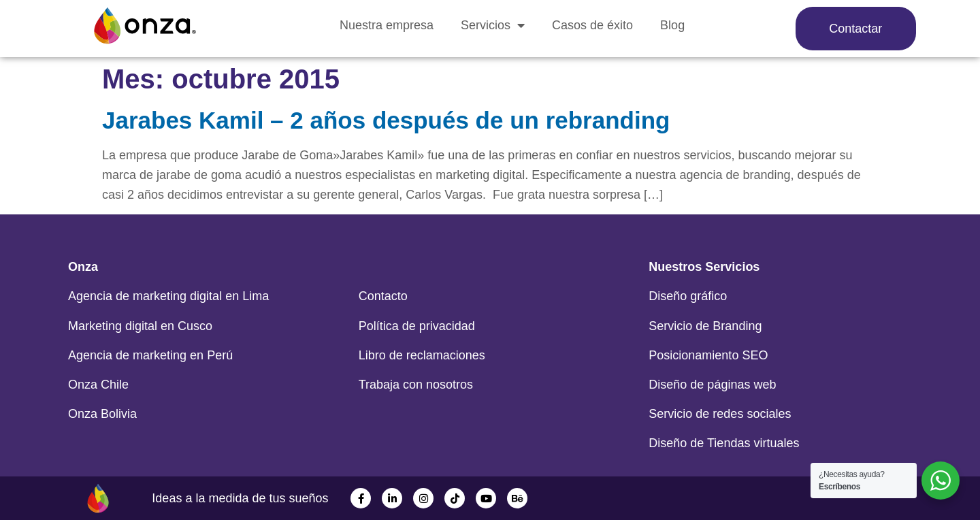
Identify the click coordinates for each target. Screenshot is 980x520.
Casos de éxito (592, 25)
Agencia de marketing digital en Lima (168, 296)
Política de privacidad (417, 326)
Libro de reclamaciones (422, 355)
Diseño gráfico (688, 296)
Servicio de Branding (705, 326)
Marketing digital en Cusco (140, 326)
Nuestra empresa (387, 25)
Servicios (493, 25)
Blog (672, 25)
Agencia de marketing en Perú (150, 355)
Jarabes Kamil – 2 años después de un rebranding (386, 120)
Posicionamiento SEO (708, 355)
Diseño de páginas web (712, 385)
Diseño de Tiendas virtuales (724, 443)
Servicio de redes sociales (720, 414)
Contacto (383, 296)
